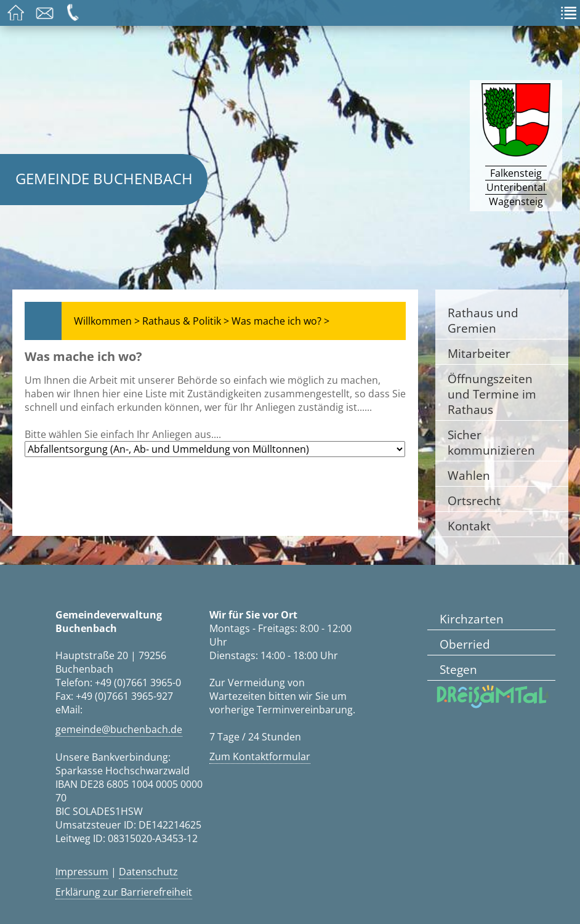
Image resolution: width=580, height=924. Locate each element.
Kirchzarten (472, 619)
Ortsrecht (474, 500)
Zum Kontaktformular (260, 756)
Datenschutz (148, 872)
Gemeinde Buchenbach (104, 178)
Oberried (465, 644)
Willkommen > (107, 321)
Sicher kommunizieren (491, 442)
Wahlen (469, 475)
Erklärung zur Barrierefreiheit (124, 892)
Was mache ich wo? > (280, 321)
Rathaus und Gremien (483, 320)
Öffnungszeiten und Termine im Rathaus (492, 394)
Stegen (458, 669)
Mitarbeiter (479, 353)
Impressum (82, 872)
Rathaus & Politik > (186, 321)
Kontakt (469, 526)
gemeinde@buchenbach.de (119, 729)
